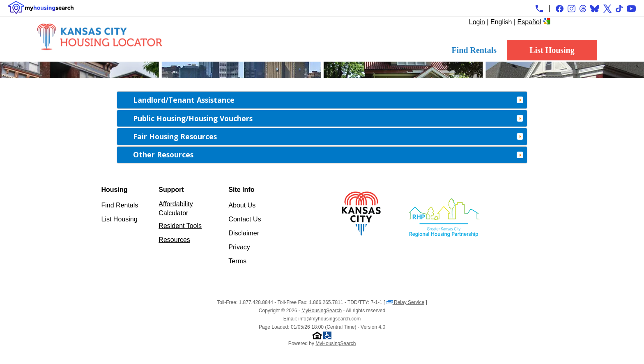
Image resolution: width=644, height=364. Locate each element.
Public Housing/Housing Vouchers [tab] (328, 118)
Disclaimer (244, 233)
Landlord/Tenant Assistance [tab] (328, 100)
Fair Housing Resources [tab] (328, 136)
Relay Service (405, 302)
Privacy (239, 247)
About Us (242, 205)
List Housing (552, 50)
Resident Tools (180, 226)
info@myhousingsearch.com (330, 319)
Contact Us (245, 219)
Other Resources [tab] (328, 154)
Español (529, 22)
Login (477, 22)
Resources (174, 240)
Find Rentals (474, 50)
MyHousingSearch (322, 311)
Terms (237, 261)
